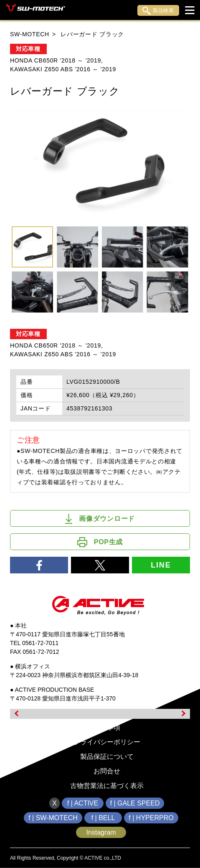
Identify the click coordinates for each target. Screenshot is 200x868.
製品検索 (158, 11)
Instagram (101, 832)
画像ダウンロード (100, 519)
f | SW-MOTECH (53, 818)
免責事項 (107, 727)
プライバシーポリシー (107, 742)
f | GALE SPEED (135, 803)
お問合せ (107, 771)
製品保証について (107, 757)
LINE (161, 565)
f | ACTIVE (83, 803)
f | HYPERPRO (151, 818)
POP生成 (100, 542)
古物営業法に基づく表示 (107, 786)
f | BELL (103, 818)
